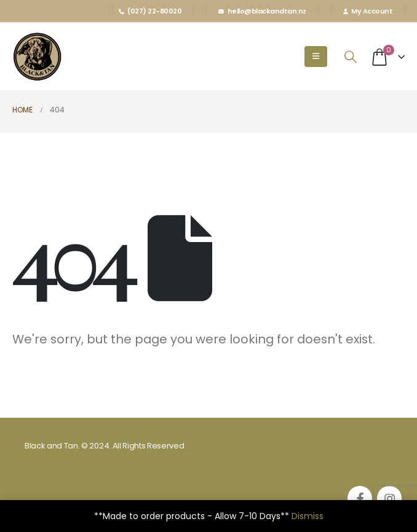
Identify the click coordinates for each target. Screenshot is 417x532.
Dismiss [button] (308, 516)
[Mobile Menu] (316, 57)
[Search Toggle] (351, 57)
